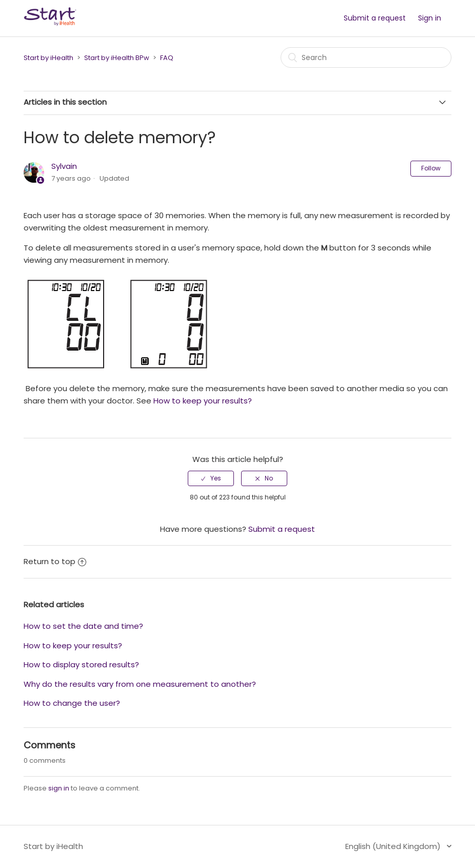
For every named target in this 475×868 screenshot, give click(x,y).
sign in (59, 788)
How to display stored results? (81, 664)
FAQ (167, 58)
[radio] (211, 478)
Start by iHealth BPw (117, 58)
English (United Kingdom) (394, 846)
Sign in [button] (430, 18)
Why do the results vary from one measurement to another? (140, 684)
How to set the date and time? (83, 626)
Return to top (55, 561)
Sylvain (64, 166)
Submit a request (375, 18)
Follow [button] (431, 168)
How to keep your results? (203, 401)
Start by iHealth (48, 58)
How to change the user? (72, 703)
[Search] (366, 57)
